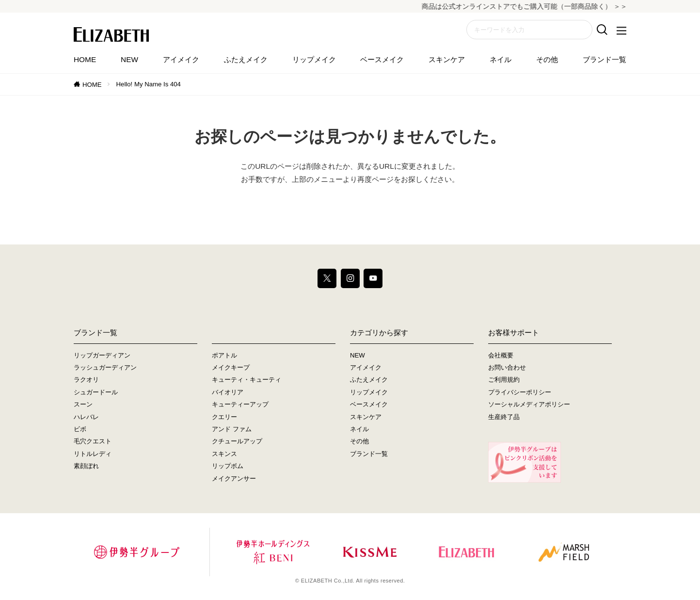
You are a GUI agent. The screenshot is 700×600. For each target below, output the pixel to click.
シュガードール (96, 392)
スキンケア (447, 59)
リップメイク (314, 59)
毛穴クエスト (93, 441)
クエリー (224, 417)
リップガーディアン (102, 355)
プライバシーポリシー (520, 392)
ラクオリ (86, 380)
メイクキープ (231, 367)
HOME (85, 59)
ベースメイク (382, 59)
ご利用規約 (504, 380)
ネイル (501, 59)
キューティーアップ (240, 404)
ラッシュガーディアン (105, 367)
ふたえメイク (246, 59)
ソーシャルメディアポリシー (529, 404)
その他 (547, 59)
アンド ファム (232, 429)
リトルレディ (93, 454)
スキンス (224, 454)
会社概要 (501, 355)
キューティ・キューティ (247, 380)
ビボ (80, 429)
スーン (83, 404)
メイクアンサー (234, 478)
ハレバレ (86, 417)
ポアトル (224, 355)
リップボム (228, 466)
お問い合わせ (507, 367)
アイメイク (181, 59)
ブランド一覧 (605, 59)
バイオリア (228, 392)
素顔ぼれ (86, 466)
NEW (129, 59)
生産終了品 (504, 417)
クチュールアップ (237, 441)
